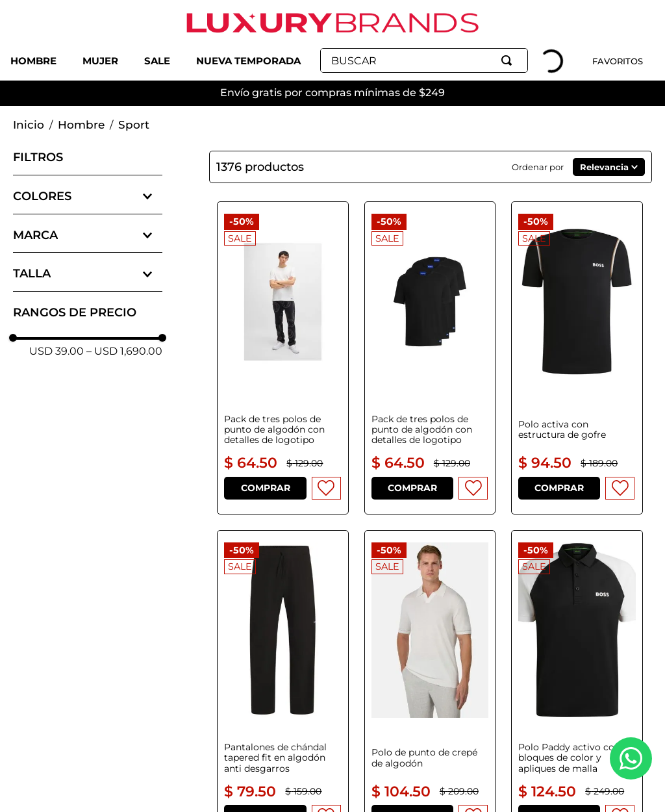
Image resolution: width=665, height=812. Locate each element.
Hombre (81, 125)
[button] (88, 197)
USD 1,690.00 (124, 351)
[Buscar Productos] (509, 60)
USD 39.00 (56, 351)
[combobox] (424, 60)
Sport (134, 125)
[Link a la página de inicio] (29, 125)
